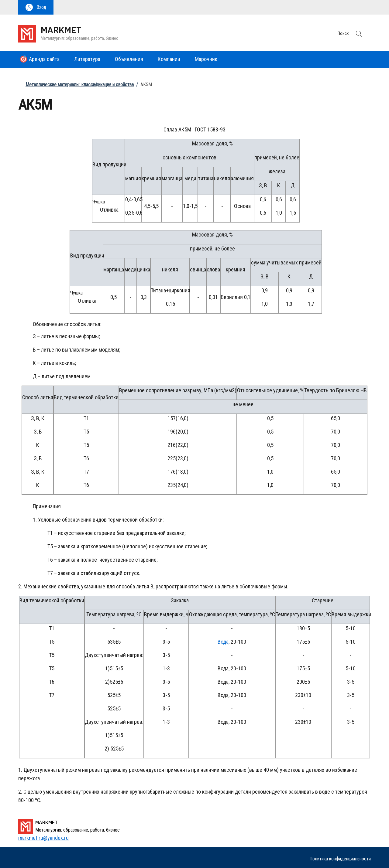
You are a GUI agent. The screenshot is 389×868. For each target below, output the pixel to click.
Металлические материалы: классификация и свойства (80, 85)
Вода (223, 642)
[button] (36, 7)
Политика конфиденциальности (340, 859)
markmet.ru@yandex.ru (43, 838)
